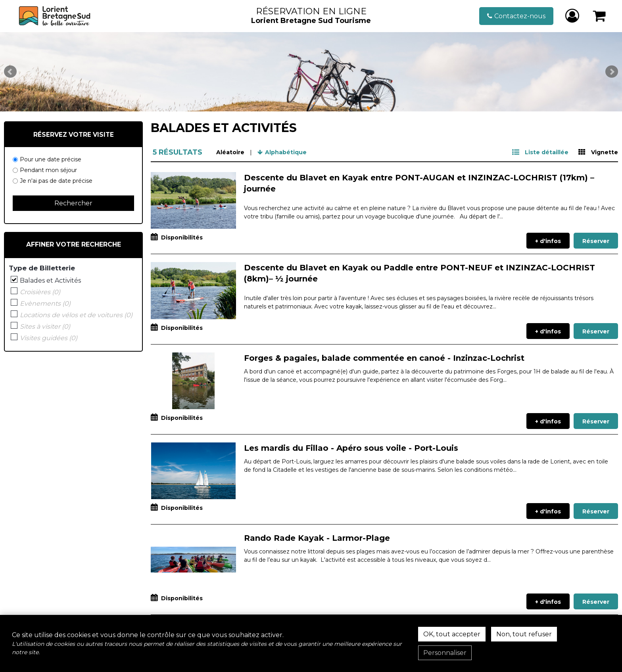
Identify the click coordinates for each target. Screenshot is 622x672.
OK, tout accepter (452, 634)
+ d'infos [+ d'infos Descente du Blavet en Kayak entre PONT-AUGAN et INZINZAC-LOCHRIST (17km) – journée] (548, 241)
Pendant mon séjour (48, 170)
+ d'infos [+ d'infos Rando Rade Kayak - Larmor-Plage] (548, 602)
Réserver (596, 241)
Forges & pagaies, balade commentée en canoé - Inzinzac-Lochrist (384, 358)
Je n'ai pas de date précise (56, 181)
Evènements (45, 304)
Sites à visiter (45, 327)
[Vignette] (598, 152)
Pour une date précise (51, 159)
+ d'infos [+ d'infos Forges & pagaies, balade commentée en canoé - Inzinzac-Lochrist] (548, 421)
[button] (600, 16)
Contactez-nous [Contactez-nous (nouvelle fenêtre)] (520, 16)
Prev (10, 72)
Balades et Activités (50, 280)
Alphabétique (286, 152)
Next (612, 72)
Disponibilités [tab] (182, 237)
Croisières (40, 292)
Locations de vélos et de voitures (76, 315)
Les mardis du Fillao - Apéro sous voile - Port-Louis (351, 448)
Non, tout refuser (524, 634)
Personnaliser (445, 653)
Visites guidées (49, 338)
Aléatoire (230, 152)
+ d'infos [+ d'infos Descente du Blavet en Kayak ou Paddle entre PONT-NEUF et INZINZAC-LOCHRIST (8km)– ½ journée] (548, 331)
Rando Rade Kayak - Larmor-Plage (317, 538)
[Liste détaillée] (540, 152)
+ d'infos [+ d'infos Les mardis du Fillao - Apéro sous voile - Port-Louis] (548, 511)
